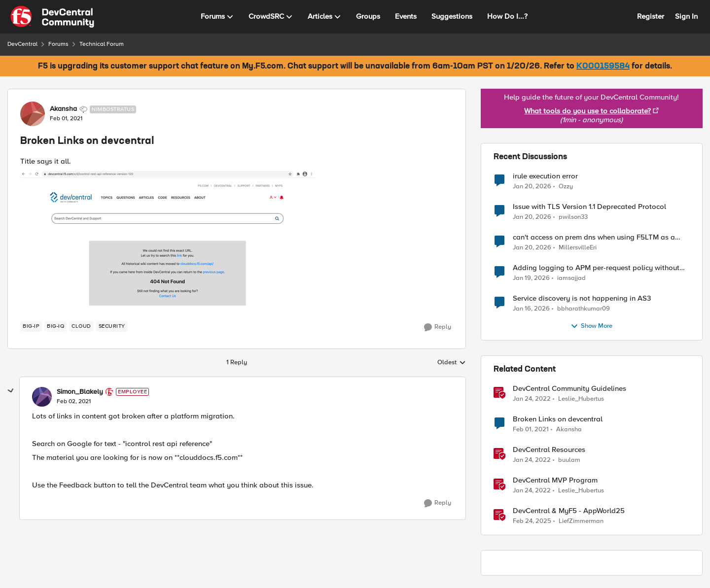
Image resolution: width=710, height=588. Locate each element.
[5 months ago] (532, 186)
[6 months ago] (531, 309)
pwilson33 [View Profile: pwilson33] (573, 217)
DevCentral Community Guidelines (569, 389)
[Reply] (438, 327)
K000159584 (603, 67)
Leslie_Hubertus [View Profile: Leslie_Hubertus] (581, 398)
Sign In (686, 16)
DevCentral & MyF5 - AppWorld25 (569, 511)
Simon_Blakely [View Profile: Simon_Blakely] (80, 392)
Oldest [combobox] (452, 363)
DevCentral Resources (549, 450)
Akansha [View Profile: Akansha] (63, 109)
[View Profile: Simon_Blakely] (42, 397)
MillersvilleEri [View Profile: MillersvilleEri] (578, 247)
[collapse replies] (11, 391)
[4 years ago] (532, 399)
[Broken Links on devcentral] (74, 402)
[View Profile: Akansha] (33, 114)
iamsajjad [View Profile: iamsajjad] (571, 278)
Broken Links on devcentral (558, 419)
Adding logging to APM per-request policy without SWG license (596, 268)
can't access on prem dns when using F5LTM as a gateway (594, 237)
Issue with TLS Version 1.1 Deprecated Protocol (589, 207)
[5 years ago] (531, 429)
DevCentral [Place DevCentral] (22, 44)
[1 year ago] (532, 521)
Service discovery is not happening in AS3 (582, 298)
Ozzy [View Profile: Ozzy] (566, 186)
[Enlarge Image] (237, 242)
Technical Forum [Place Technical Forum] (102, 44)
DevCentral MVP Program (555, 480)
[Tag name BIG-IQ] (55, 326)
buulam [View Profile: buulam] (569, 460)
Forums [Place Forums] (58, 44)
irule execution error (545, 176)
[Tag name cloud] (81, 326)
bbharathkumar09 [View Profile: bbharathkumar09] (584, 308)
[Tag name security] (112, 326)
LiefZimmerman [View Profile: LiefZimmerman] (581, 521)
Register (651, 16)
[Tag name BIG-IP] (31, 326)
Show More (591, 326)
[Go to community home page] (52, 17)
